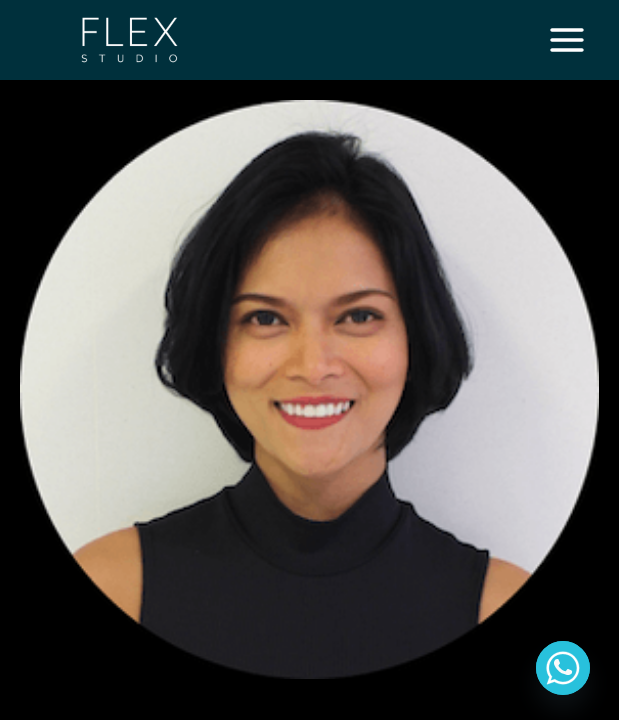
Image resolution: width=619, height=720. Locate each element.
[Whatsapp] (563, 668)
